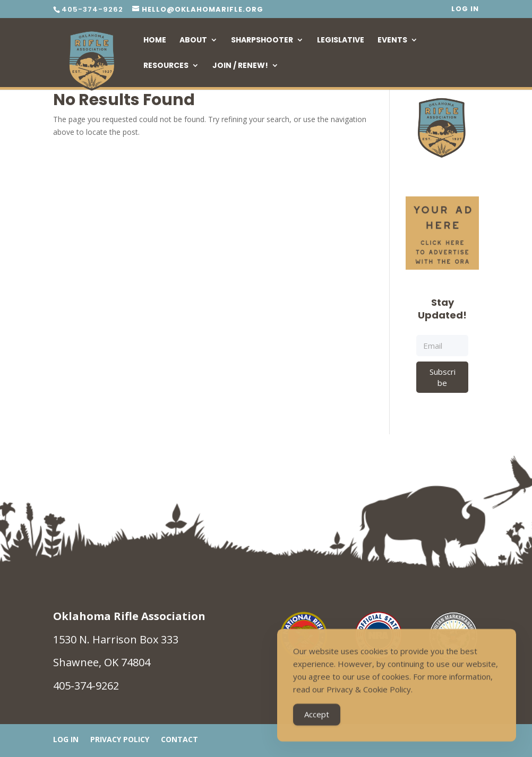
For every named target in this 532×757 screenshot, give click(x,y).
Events (392, 41)
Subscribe (443, 377)
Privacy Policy (120, 740)
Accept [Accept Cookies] (317, 717)
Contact (179, 740)
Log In (465, 10)
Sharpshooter (262, 41)
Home (155, 41)
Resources (166, 66)
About (193, 41)
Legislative (341, 41)
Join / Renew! (240, 66)
